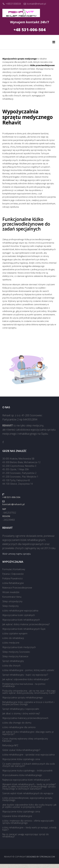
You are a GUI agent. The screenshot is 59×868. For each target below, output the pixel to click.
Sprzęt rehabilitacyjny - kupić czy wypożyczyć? (25, 675)
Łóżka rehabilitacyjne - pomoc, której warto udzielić (28, 670)
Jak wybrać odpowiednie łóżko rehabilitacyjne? (26, 679)
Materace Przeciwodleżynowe (17, 588)
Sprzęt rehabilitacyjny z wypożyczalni (21, 709)
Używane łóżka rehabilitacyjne (17, 816)
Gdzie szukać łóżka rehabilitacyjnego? (21, 750)
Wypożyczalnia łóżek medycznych (19, 647)
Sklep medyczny (10, 606)
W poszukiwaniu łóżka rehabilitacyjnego (22, 775)
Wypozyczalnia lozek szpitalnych (19, 615)
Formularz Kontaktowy (14, 569)
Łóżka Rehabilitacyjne (13, 583)
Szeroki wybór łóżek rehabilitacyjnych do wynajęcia (28, 793)
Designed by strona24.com (41, 857)
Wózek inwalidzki (11, 592)
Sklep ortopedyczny (12, 601)
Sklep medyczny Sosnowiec (16, 652)
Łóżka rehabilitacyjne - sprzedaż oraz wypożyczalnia (28, 755)
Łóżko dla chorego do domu (17, 723)
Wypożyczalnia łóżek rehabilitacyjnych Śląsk (24, 629)
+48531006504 (13, 4)
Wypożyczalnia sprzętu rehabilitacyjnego (23, 697)
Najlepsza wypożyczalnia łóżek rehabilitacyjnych (26, 780)
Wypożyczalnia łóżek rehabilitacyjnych (21, 620)
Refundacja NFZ (10, 745)
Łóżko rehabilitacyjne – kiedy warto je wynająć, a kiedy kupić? (29, 829)
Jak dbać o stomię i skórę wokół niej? (21, 713)
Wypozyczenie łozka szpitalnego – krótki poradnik (27, 771)
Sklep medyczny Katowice (15, 656)
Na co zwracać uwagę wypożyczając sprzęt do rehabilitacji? (26, 835)
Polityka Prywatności (13, 578)
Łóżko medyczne (11, 643)
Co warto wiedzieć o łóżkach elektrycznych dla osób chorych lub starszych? (29, 765)
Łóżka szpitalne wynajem (15, 633)
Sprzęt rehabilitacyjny (13, 661)
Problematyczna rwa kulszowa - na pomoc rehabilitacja (24, 685)
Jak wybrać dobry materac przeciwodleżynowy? (26, 624)
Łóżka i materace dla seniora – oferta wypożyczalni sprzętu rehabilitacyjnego (28, 822)
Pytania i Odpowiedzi (13, 574)
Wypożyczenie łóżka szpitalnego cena (21, 759)
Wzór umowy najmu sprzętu (17, 554)
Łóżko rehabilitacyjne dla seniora (19, 727)
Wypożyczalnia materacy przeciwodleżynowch (25, 718)
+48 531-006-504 (30, 30)
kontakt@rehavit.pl (37, 4)
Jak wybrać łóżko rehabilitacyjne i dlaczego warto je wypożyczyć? (28, 733)
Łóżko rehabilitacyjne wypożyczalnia (20, 611)
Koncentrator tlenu (12, 597)
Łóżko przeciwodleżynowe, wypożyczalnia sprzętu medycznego (27, 799)
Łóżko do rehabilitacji (13, 638)
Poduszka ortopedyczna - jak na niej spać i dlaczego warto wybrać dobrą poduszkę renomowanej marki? (29, 692)
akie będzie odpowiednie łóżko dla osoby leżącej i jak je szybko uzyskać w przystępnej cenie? (29, 806)
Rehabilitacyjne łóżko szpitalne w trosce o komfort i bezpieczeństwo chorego (28, 703)
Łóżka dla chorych (11, 666)
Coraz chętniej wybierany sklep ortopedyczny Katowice (25, 740)
